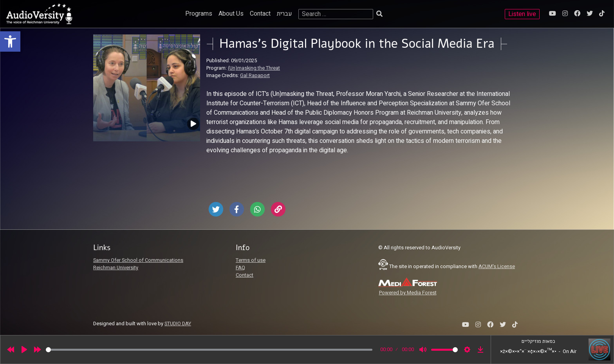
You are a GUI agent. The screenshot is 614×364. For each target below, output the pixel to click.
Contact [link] (260, 14)
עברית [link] (284, 14)
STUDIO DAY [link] (178, 324)
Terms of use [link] (251, 260)
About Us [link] (231, 14)
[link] (10, 41)
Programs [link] (199, 14)
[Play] (24, 350)
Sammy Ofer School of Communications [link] (138, 260)
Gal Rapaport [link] (255, 76)
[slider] (209, 350)
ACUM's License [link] (497, 267)
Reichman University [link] (116, 268)
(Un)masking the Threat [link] (254, 68)
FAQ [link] (240, 268)
